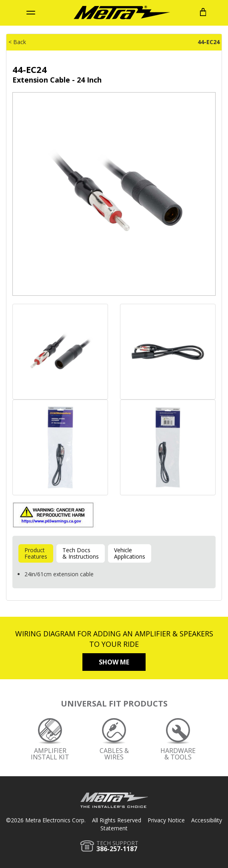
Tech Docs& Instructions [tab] (81, 553)
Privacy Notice (166, 820)
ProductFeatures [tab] (36, 553)
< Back (17, 42)
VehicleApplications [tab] (130, 553)
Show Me (114, 662)
